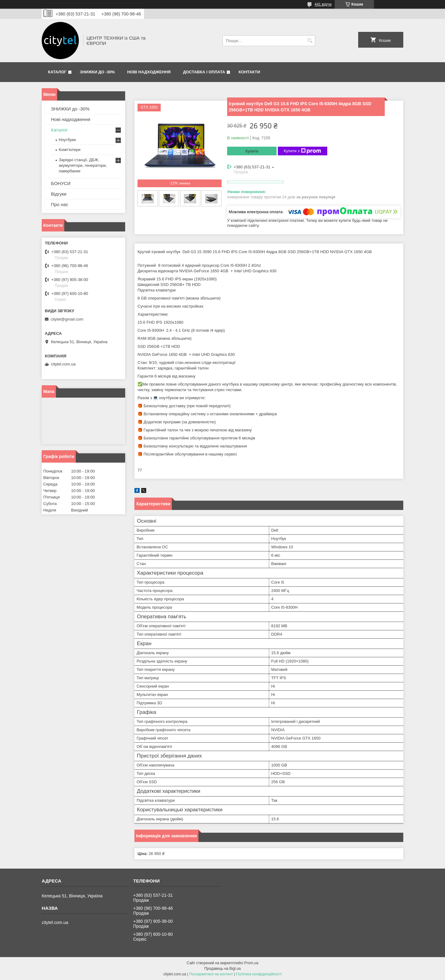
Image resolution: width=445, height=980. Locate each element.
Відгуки (59, 194)
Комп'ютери (70, 150)
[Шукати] (310, 41)
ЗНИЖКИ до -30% (97, 72)
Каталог (57, 72)
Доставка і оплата (204, 72)
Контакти (249, 72)
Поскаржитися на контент (211, 974)
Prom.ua (251, 963)
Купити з (302, 151)
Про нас (60, 204)
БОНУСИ (61, 183)
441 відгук (323, 4)
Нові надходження (149, 72)
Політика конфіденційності (259, 974)
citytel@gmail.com (67, 319)
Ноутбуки (67, 140)
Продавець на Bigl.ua (222, 969)
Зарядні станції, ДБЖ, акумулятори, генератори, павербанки (83, 165)
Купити (252, 151)
